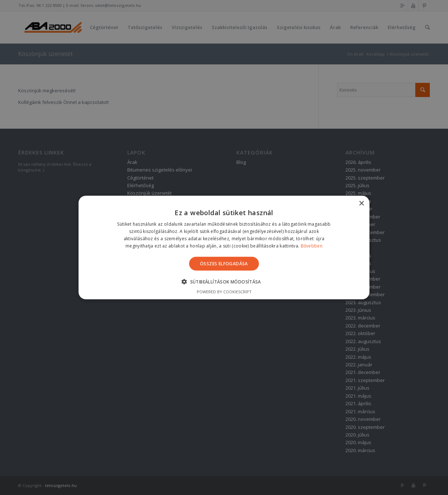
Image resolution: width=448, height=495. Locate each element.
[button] (224, 281)
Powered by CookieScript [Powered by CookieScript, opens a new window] (224, 291)
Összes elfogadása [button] (224, 263)
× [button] (361, 204)
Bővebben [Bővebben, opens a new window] (312, 246)
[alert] (224, 247)
